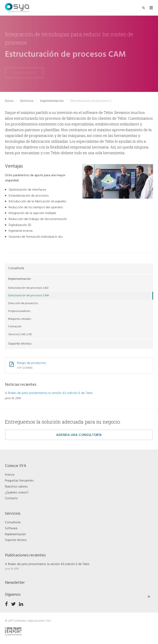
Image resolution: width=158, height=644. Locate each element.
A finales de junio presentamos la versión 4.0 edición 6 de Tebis (49, 393)
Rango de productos (31, 363)
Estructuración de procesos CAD (28, 288)
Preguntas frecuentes (19, 481)
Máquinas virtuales (20, 319)
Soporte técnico (20, 344)
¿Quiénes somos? (17, 493)
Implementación (52, 101)
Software (11, 528)
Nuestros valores (16, 487)
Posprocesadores (19, 311)
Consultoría (16, 268)
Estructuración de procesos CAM (29, 296)
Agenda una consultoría (79, 435)
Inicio (9, 101)
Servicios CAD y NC (20, 334)
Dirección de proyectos (23, 303)
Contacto (11, 498)
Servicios (27, 101)
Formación (15, 327)
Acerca (10, 475)
